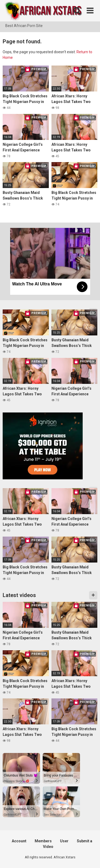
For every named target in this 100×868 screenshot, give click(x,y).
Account (19, 841)
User (64, 841)
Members (43, 841)
